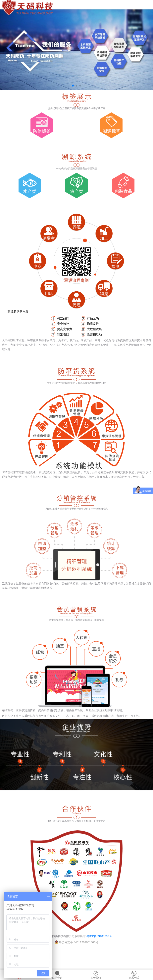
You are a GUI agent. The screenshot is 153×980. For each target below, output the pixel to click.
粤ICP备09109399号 (99, 936)
